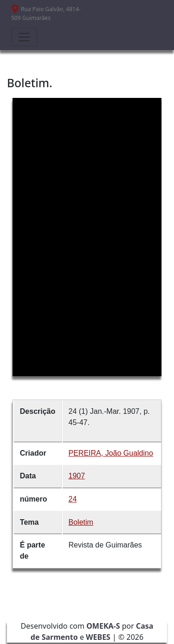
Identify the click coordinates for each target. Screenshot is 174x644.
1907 (77, 476)
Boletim (81, 522)
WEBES (98, 637)
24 (73, 499)
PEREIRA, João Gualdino (111, 453)
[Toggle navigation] (24, 37)
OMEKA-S (103, 626)
